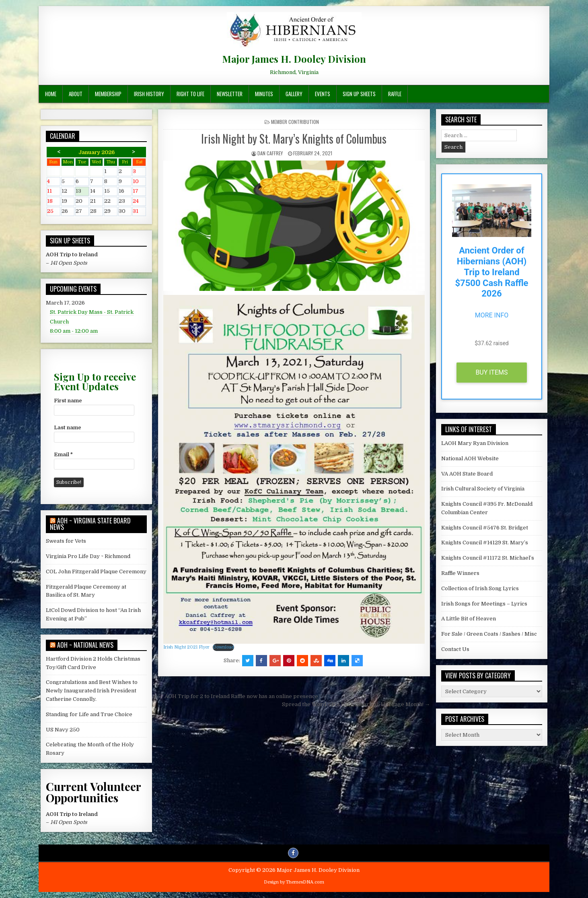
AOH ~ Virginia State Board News (90, 524)
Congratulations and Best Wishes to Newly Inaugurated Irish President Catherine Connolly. (92, 691)
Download (223, 647)
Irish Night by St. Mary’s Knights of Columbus (294, 139)
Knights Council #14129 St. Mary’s (485, 543)
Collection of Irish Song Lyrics (480, 588)
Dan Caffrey (270, 153)
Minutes (264, 94)
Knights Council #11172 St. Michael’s (488, 558)
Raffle (395, 94)
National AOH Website (470, 458)
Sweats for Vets (66, 541)
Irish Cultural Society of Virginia (483, 489)
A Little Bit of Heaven (469, 619)
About (76, 94)
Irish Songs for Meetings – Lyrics (484, 604)
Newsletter (230, 94)
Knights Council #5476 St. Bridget (485, 528)
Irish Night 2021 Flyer (186, 647)
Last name (68, 427)
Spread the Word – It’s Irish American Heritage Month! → (356, 704)
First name (68, 401)
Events (323, 94)
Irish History (149, 94)
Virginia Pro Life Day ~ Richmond (88, 556)
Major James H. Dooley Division (294, 59)
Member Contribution (295, 122)
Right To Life (190, 94)
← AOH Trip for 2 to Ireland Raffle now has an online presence (238, 696)
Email (63, 454)
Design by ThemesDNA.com (294, 882)
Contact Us (455, 649)
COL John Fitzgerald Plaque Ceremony (96, 572)
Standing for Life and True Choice (89, 714)
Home (51, 94)
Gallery (294, 94)
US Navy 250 (63, 730)
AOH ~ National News (85, 645)
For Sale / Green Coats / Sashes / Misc (489, 634)
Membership (108, 94)
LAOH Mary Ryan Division (475, 443)
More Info (492, 315)
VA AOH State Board (467, 474)
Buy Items (491, 372)
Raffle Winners (460, 573)
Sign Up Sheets (359, 94)
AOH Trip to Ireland (72, 254)
